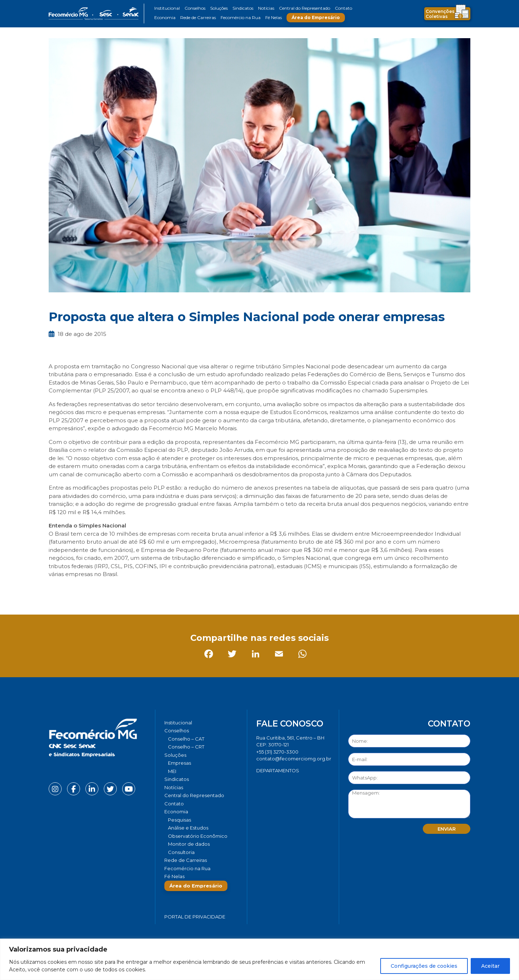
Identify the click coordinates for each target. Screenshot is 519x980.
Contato (343, 8)
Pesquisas (179, 820)
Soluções (219, 8)
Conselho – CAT (186, 739)
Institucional (167, 8)
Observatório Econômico (198, 836)
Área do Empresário (316, 17)
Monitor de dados (189, 844)
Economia (165, 17)
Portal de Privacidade (195, 917)
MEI (172, 771)
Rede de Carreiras (198, 17)
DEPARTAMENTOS (278, 770)
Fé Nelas (274, 17)
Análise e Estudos (188, 828)
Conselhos (195, 8)
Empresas (179, 763)
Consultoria (181, 852)
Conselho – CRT (186, 747)
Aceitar (490, 966)
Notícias (266, 8)
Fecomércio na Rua (241, 17)
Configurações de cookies (424, 966)
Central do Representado (305, 8)
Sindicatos (243, 8)
